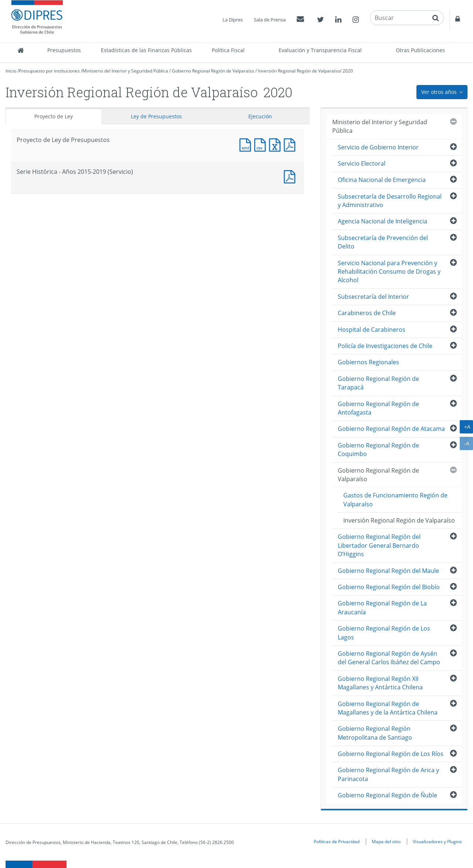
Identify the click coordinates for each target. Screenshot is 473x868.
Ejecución (260, 116)
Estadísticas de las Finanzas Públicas (146, 50)
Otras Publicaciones (420, 50)
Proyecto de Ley (54, 116)
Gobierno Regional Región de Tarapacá (378, 383)
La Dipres (233, 20)
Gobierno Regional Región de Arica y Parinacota (388, 774)
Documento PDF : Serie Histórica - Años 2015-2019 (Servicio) (291, 176)
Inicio (11, 71)
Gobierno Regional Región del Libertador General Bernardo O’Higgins (379, 545)
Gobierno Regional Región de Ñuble (387, 795)
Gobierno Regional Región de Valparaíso (213, 71)
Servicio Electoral (362, 163)
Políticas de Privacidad (337, 841)
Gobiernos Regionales (368, 362)
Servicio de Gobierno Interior (378, 147)
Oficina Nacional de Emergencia (382, 180)
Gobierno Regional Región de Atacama (391, 429)
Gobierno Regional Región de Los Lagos (384, 633)
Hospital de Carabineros (372, 330)
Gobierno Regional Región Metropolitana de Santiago (375, 733)
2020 (348, 71)
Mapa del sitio (386, 841)
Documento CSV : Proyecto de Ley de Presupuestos (262, 144)
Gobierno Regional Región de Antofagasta (378, 408)
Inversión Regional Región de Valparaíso (299, 71)
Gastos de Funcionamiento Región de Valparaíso (395, 499)
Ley (156, 116)
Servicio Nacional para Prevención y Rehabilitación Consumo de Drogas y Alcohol (389, 272)
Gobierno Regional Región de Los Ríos (391, 754)
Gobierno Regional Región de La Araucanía (382, 607)
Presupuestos (64, 50)
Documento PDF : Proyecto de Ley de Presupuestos (291, 144)
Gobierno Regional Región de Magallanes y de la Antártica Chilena (388, 708)
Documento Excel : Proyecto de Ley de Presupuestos (276, 144)
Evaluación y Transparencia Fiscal (320, 50)
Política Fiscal (228, 50)
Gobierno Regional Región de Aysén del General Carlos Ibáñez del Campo (389, 658)
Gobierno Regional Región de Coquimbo (378, 450)
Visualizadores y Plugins (437, 841)
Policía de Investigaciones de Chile (385, 346)
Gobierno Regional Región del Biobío (389, 587)
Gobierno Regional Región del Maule (388, 571)
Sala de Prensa (270, 20)
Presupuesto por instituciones (49, 71)
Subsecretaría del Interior (373, 297)
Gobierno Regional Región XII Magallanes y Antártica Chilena (380, 683)
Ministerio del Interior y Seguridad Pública (125, 71)
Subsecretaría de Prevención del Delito (383, 242)
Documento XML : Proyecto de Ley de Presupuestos (247, 144)
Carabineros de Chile (367, 313)
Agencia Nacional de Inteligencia (382, 221)
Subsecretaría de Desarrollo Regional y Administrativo (390, 201)
